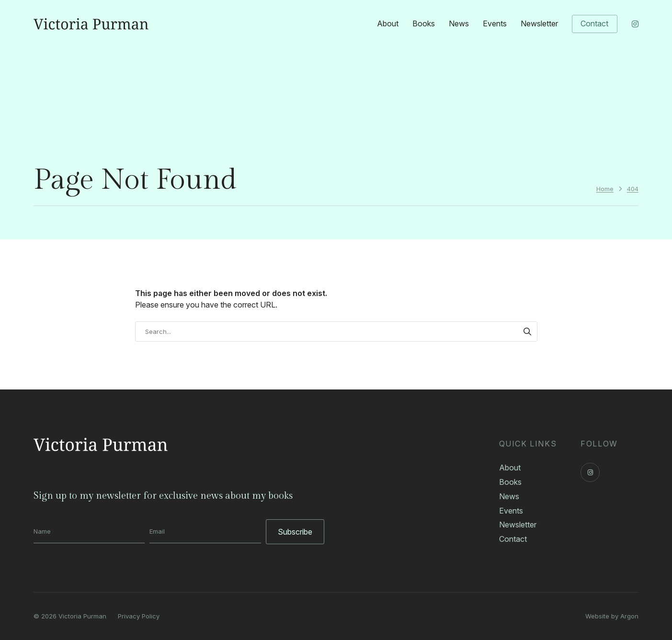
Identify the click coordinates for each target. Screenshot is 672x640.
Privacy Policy (139, 616)
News (459, 23)
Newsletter (539, 23)
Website (597, 616)
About (388, 23)
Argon (629, 616)
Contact (594, 23)
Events (495, 23)
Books (424, 23)
